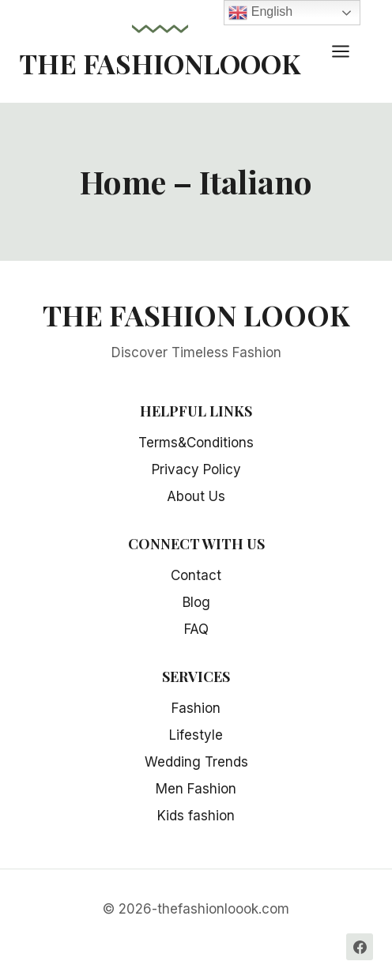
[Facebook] (360, 947)
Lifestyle (196, 735)
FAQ (196, 629)
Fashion (196, 708)
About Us (196, 496)
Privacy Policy (196, 469)
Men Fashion (196, 789)
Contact (196, 575)
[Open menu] (349, 51)
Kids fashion (196, 816)
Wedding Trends (196, 762)
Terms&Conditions (196, 443)
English (260, 13)
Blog (196, 602)
